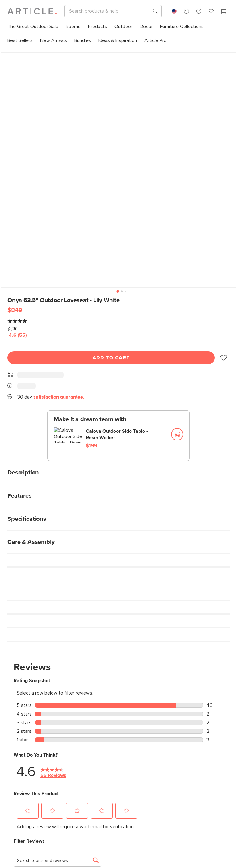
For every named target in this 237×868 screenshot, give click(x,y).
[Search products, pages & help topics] (202, 11)
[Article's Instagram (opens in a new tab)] (12, 771)
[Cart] (223, 12)
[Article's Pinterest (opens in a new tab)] (27, 771)
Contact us (176, 709)
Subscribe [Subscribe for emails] (28, 834)
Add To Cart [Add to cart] (111, 348)
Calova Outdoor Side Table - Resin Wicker (117, 425)
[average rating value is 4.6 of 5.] (29, 325)
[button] (223, 348)
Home (12, 52)
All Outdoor (34, 52)
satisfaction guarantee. (59, 388)
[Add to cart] (177, 425)
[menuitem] (33, 27)
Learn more (20, 716)
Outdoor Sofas (63, 52)
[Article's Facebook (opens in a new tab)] (42, 771)
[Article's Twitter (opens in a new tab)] (57, 771)
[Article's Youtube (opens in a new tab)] (72, 771)
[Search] (133, 11)
